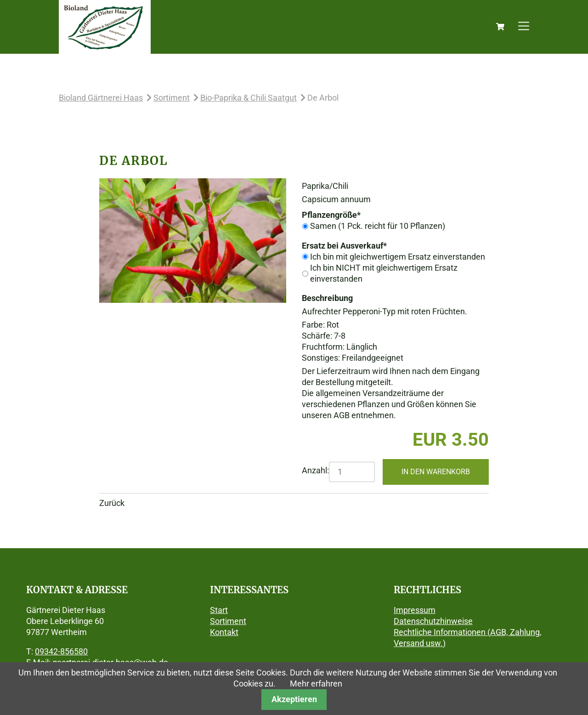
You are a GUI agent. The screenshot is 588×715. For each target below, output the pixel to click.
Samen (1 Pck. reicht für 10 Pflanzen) (378, 226)
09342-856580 (61, 651)
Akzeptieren (294, 699)
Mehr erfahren (316, 684)
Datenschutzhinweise (433, 621)
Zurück (112, 503)
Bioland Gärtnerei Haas (101, 98)
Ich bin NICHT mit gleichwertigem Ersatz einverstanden (384, 273)
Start (219, 610)
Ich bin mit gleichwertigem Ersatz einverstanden (398, 257)
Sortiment (172, 98)
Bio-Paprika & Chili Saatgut (249, 98)
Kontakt (224, 632)
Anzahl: (315, 470)
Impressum (415, 610)
